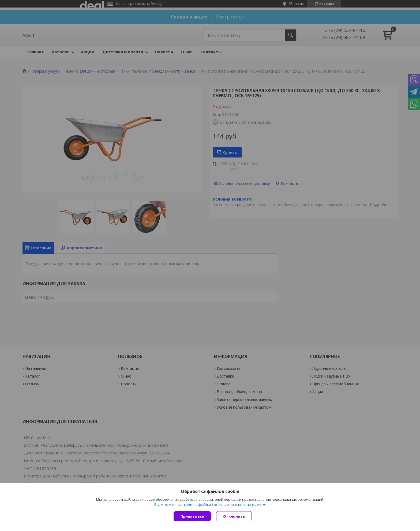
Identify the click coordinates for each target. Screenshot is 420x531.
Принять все (192, 516)
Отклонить (234, 516)
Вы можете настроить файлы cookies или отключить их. (208, 504)
